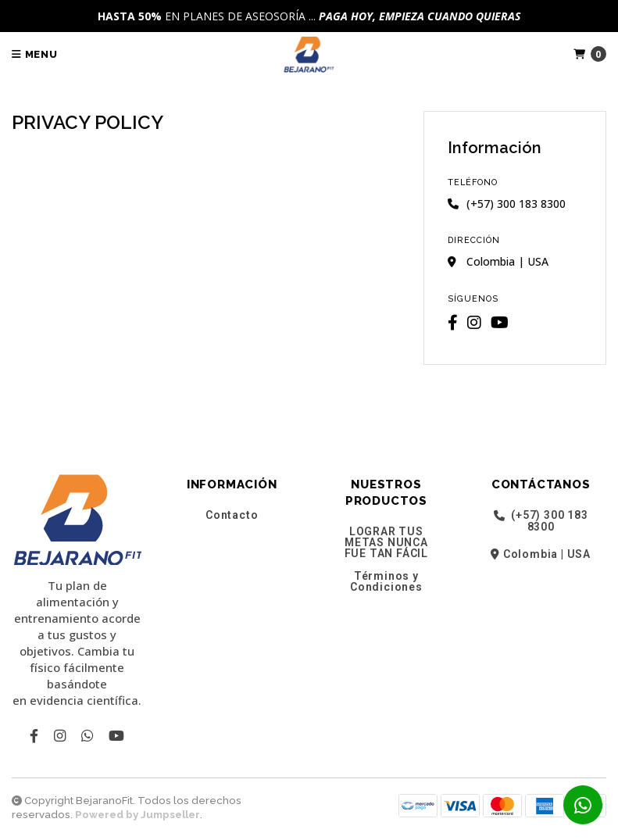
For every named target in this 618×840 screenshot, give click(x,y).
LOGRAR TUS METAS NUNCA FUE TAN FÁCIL (386, 542)
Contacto (232, 515)
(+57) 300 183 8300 (541, 521)
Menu (35, 54)
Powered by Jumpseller (138, 815)
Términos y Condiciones (386, 581)
